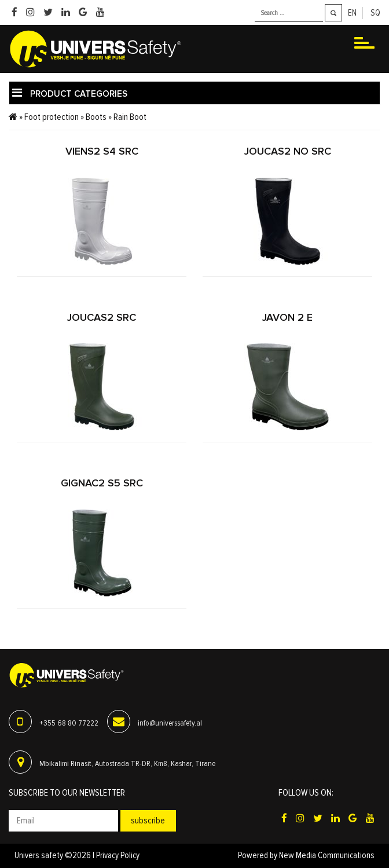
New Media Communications (327, 856)
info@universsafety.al (170, 723)
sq (375, 13)
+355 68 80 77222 (69, 723)
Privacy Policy (118, 856)
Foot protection (52, 117)
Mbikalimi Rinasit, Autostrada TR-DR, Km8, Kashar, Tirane (127, 764)
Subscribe (148, 821)
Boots (96, 117)
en (352, 13)
